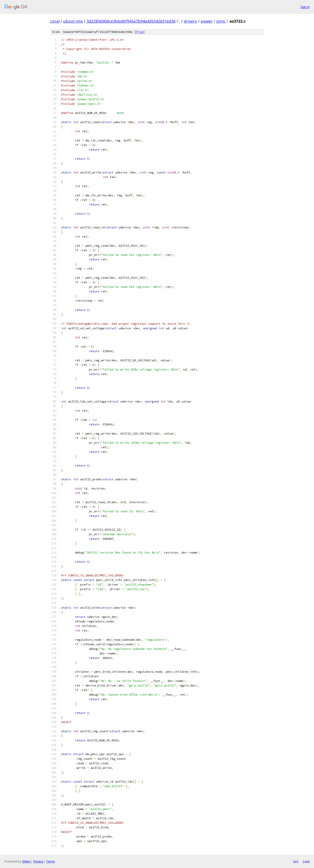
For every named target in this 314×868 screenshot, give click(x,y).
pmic (221, 21)
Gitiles (26, 861)
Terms (50, 861)
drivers (190, 21)
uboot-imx (73, 21)
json (306, 861)
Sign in (305, 7)
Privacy (38, 861)
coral (55, 21)
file (140, 32)
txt (296, 861)
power (207, 21)
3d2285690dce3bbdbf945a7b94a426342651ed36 (131, 21)
